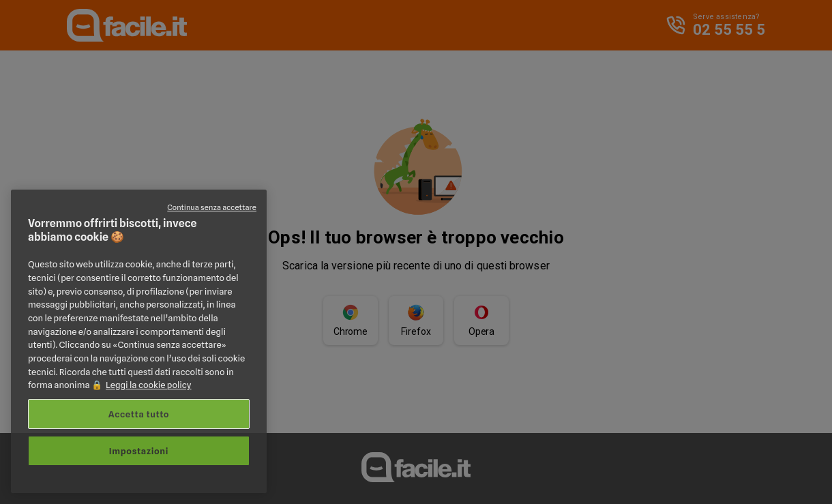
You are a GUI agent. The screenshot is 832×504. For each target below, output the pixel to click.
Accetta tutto (139, 414)
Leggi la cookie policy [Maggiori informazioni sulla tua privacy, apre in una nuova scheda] (149, 385)
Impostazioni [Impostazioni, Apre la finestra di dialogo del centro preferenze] (139, 451)
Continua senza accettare (212, 207)
